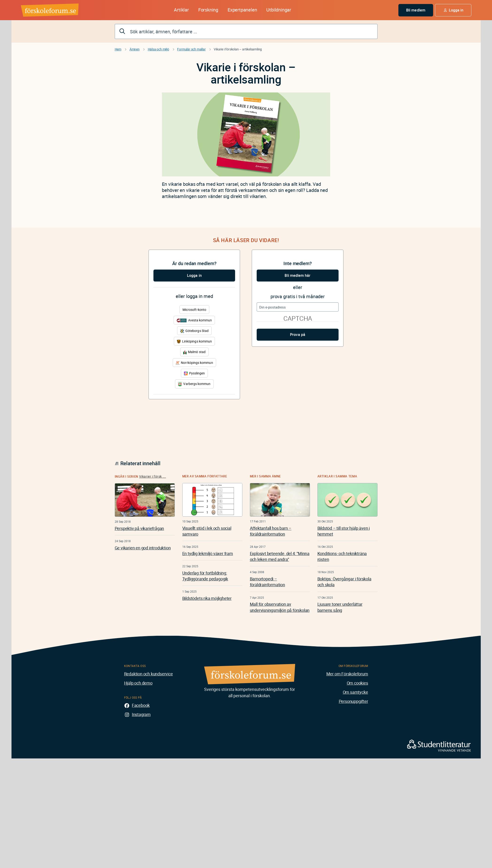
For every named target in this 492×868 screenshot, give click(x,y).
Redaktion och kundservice (149, 674)
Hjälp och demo (138, 683)
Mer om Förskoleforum (347, 674)
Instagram (141, 714)
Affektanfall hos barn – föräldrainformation (271, 531)
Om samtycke (355, 692)
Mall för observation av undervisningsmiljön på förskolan (280, 607)
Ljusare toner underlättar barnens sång (340, 607)
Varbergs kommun (194, 384)
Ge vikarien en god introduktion (143, 548)
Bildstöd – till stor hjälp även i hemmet (344, 531)
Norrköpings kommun (194, 363)
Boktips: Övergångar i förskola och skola (344, 582)
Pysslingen (195, 373)
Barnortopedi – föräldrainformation (267, 582)
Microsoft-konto (194, 310)
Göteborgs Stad (194, 331)
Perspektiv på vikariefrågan (139, 528)
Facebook (141, 705)
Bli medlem (416, 10)
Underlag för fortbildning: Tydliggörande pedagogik (205, 576)
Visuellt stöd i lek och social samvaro (207, 531)
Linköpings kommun (194, 341)
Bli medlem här (297, 275)
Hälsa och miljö (158, 49)
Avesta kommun (194, 320)
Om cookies (357, 683)
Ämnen (135, 49)
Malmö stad (194, 352)
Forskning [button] (208, 10)
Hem (118, 49)
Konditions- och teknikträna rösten (342, 556)
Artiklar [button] (181, 10)
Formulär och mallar (191, 49)
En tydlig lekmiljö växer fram (208, 553)
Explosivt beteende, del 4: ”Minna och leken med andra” (280, 556)
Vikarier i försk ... (153, 476)
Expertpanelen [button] (242, 10)
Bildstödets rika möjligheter (207, 598)
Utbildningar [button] (279, 10)
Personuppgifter (353, 701)
